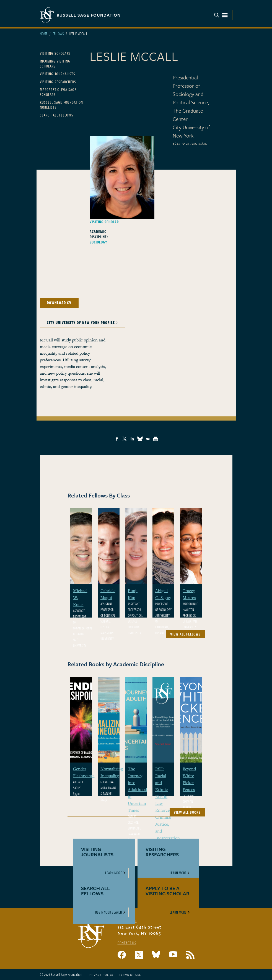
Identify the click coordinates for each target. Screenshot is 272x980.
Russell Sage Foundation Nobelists (61, 105)
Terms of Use (130, 975)
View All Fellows (185, 634)
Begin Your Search (109, 912)
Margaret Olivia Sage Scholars (58, 92)
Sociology (99, 242)
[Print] (156, 439)
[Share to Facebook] (117, 439)
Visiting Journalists (58, 74)
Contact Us (127, 943)
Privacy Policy (101, 975)
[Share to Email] (148, 439)
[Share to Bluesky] (140, 439)
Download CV (59, 303)
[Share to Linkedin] (132, 439)
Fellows (58, 34)
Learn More (114, 873)
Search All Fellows (57, 115)
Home (44, 34)
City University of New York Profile (81, 322)
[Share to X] (125, 439)
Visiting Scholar (104, 222)
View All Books (187, 812)
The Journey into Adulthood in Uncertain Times (137, 789)
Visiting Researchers (58, 82)
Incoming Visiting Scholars (55, 63)
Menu (221, 15)
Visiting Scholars (55, 53)
